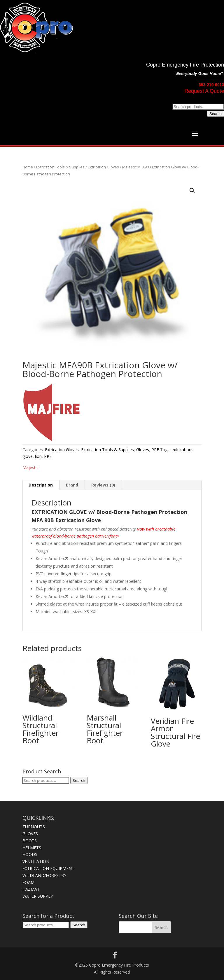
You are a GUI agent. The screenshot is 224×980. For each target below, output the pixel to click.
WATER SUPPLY (38, 896)
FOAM (28, 882)
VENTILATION (36, 861)
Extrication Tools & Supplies (60, 167)
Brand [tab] (72, 485)
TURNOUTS (34, 827)
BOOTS (30, 841)
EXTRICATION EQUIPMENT (48, 868)
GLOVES (30, 834)
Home (28, 167)
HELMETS (32, 848)
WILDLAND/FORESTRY (44, 875)
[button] (192, 191)
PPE (155, 450)
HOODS (30, 854)
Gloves (143, 450)
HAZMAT (31, 889)
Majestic (30, 467)
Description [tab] (41, 485)
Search (216, 114)
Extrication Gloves (103, 167)
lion (38, 456)
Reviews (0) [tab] (103, 485)
